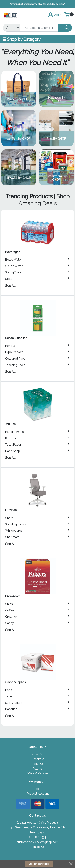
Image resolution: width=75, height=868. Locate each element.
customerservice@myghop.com (38, 842)
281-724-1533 (38, 837)
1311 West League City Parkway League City (37, 827)
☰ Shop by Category (22, 39)
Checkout (38, 759)
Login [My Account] (55, 15)
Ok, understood (39, 864)
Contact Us (37, 847)
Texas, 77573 (37, 832)
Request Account (37, 794)
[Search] (39, 28)
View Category (19, 89)
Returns (37, 769)
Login (37, 789)
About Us (38, 764)
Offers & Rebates (37, 773)
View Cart (38, 754)
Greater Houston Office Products (38, 823)
